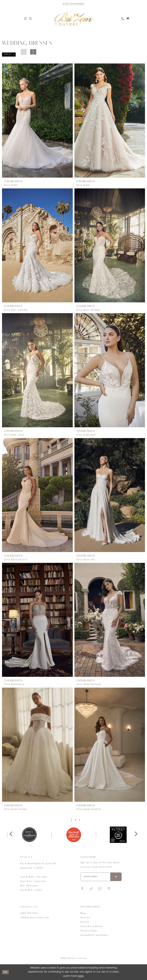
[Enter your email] (101, 877)
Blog (83, 913)
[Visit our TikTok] (91, 889)
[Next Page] (80, 820)
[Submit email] (116, 877)
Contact (85, 918)
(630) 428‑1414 (29, 913)
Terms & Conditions (92, 927)
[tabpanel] (29, 835)
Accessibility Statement (94, 935)
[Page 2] (76, 820)
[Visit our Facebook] (82, 889)
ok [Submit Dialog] (6, 972)
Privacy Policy (89, 931)
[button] (9, 55)
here (81, 976)
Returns (85, 922)
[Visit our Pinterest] (109, 889)
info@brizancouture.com (35, 918)
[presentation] (37, 120)
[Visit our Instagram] (100, 889)
